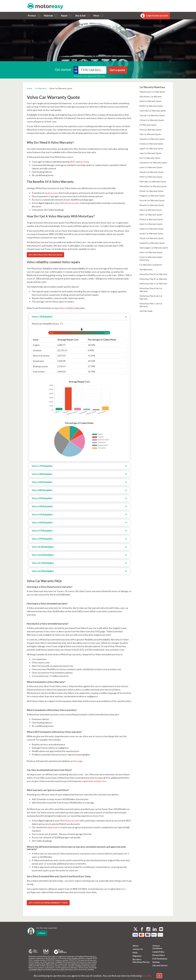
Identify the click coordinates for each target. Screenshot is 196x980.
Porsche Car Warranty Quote (152, 200)
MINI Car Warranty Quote (151, 177)
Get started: (63, 69)
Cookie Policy (158, 952)
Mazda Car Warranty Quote (151, 172)
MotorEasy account (70, 203)
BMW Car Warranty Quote (151, 106)
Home (29, 88)
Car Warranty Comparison (151, 265)
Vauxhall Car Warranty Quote (152, 243)
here (123, 889)
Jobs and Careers (160, 965)
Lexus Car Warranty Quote (151, 167)
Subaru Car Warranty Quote (151, 229)
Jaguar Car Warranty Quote (151, 148)
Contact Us (138, 949)
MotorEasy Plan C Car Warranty (153, 283)
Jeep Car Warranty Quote (150, 153)
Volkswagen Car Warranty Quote (154, 248)
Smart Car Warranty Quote (151, 224)
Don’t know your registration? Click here (89, 76)
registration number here (94, 781)
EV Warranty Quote (148, 125)
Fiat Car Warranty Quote (150, 134)
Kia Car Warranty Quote (150, 158)
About (135, 946)
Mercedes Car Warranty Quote (153, 181)
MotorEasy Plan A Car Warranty (153, 274)
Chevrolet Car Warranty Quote (153, 111)
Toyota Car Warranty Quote (151, 238)
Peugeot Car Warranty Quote (152, 196)
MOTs (73, 162)
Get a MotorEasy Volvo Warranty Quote (45, 255)
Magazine (137, 956)
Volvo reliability (67, 308)
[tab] (79, 317)
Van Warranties (146, 269)
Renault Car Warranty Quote (152, 205)
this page (78, 761)
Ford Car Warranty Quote (150, 130)
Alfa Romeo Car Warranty (151, 96)
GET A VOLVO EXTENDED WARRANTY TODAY (48, 903)
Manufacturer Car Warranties (152, 92)
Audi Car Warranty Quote (150, 101)
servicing (84, 162)
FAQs (135, 953)
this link (146, 976)
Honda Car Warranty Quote (151, 144)
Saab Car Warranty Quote (151, 210)
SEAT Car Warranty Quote (151, 215)
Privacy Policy (159, 955)
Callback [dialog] (42, 933)
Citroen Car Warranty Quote (152, 120)
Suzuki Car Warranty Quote (151, 233)
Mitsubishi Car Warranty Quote (153, 186)
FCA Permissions (160, 959)
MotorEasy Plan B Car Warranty (153, 279)
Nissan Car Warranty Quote (151, 191)
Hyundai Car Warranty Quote (152, 139)
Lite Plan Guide (146, 311)
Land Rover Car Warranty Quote (153, 163)
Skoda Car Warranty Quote (151, 219)
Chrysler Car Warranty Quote (152, 115)
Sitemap (156, 962)
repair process (51, 193)
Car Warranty (41, 88)
